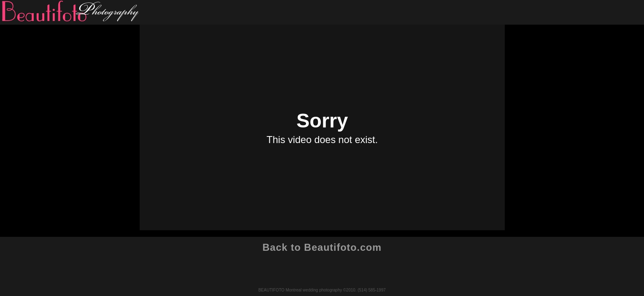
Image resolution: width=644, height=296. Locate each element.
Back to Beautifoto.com (322, 247)
